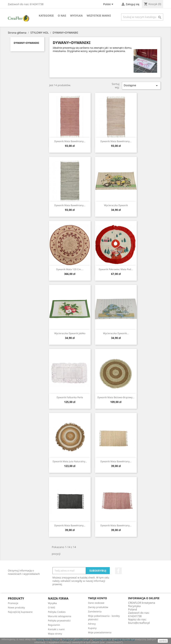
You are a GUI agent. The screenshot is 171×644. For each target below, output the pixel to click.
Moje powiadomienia (100, 632)
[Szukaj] (142, 17)
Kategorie (46, 16)
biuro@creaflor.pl (139, 623)
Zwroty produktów (98, 607)
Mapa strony (55, 634)
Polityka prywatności (59, 621)
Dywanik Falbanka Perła (70, 397)
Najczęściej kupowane (20, 612)
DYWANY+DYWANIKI (26, 43)
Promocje (13, 603)
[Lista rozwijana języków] (109, 5)
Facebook (118, 571)
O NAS (62, 16)
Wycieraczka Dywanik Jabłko (70, 333)
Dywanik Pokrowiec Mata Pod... (116, 269)
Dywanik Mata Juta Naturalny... (70, 461)
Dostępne (141, 86)
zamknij (163, 641)
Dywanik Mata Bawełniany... (70, 141)
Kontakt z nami (56, 629)
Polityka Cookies (57, 612)
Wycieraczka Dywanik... (116, 333)
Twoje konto (98, 598)
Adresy (92, 624)
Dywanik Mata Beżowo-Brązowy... (116, 397)
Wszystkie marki (99, 16)
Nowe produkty (16, 607)
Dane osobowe (96, 603)
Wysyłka (76, 16)
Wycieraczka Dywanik (116, 205)
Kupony (92, 628)
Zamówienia (95, 611)
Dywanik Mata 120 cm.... (70, 269)
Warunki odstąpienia (60, 616)
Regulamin (54, 625)
